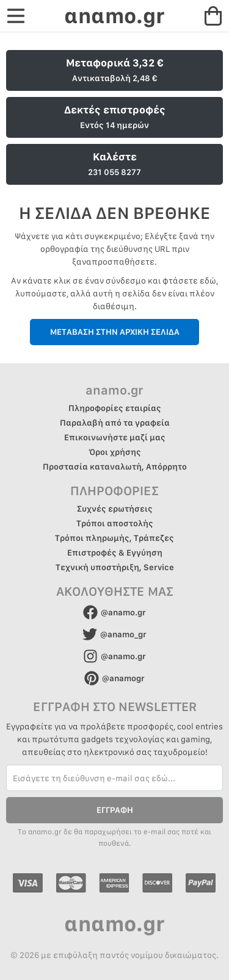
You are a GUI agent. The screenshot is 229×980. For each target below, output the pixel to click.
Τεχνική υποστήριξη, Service (115, 567)
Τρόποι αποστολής (115, 523)
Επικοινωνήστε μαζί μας (115, 437)
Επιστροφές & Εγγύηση (115, 553)
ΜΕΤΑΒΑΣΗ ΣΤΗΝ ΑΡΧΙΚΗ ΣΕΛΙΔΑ (115, 332)
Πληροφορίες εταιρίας (115, 408)
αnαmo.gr (114, 16)
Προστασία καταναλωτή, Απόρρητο (115, 467)
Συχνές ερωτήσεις (115, 509)
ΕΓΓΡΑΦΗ (115, 810)
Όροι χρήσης (115, 452)
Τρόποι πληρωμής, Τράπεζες (114, 538)
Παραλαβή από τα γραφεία (115, 423)
